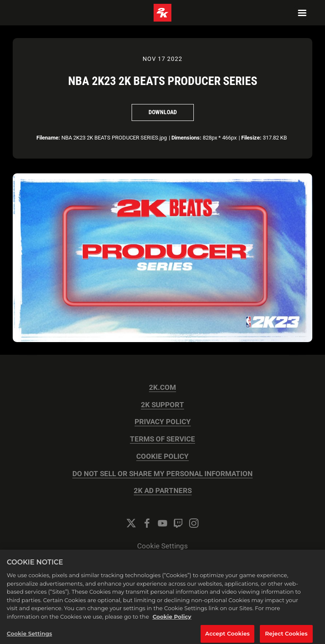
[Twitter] (131, 523)
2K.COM (162, 388)
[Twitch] (178, 523)
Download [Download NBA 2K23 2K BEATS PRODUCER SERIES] (163, 112)
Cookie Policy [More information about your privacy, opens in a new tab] (172, 621)
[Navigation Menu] (302, 13)
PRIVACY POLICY (163, 422)
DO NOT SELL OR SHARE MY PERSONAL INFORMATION (162, 474)
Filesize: (251, 138)
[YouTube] (162, 523)
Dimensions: (186, 138)
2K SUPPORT (162, 405)
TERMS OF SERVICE (162, 439)
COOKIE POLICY (162, 456)
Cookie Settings (162, 546)
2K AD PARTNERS (163, 491)
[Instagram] (194, 523)
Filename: (48, 138)
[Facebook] (147, 523)
